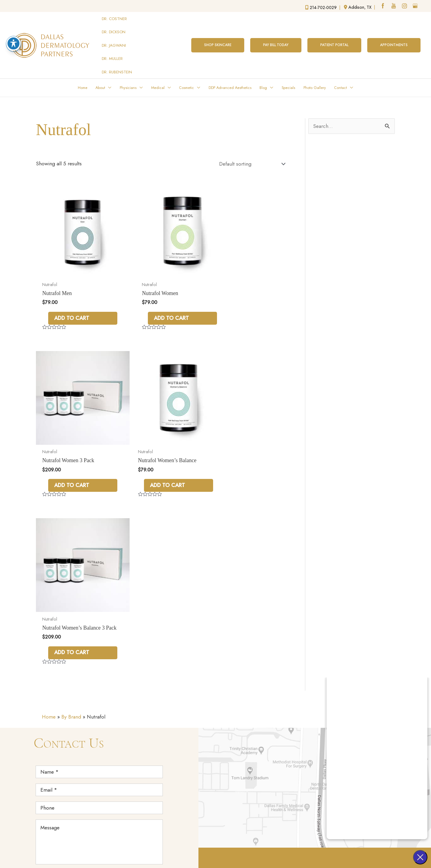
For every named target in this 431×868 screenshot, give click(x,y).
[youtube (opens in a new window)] (394, 7)
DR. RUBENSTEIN (117, 50)
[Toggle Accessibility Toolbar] (13, 43)
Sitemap (233, 853)
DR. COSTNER (115, 17)
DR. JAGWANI (114, 33)
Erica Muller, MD (308, 716)
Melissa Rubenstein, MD (316, 726)
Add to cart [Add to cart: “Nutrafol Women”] (157, 282)
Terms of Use (204, 853)
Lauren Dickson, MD (312, 695)
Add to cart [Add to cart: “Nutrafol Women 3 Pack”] (243, 282)
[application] (110, 64)
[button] (215, 33)
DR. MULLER (113, 41)
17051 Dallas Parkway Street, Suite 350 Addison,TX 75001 (248, 716)
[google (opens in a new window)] (416, 7)
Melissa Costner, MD (312, 686)
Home (49, 508)
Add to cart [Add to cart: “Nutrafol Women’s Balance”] (72, 442)
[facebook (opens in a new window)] (383, 7)
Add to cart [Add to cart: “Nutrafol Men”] (72, 282)
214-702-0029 (250, 745)
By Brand (72, 508)
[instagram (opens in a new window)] (405, 7)
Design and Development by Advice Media (282, 843)
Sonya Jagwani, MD (311, 706)
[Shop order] (250, 141)
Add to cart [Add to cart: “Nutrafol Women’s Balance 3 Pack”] (157, 442)
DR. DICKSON (114, 25)
